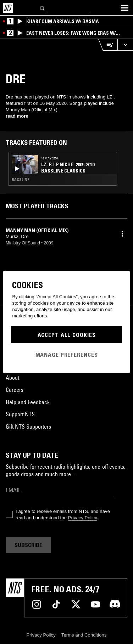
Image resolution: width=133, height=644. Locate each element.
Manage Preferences (67, 355)
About (12, 378)
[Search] (43, 8)
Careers (15, 390)
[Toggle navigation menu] (124, 8)
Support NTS (20, 414)
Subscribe (28, 545)
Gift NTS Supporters (28, 426)
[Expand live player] (125, 45)
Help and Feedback (28, 402)
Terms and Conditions (84, 635)
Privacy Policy (82, 518)
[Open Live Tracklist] (108, 45)
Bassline (21, 180)
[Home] (8, 8)
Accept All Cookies (67, 335)
